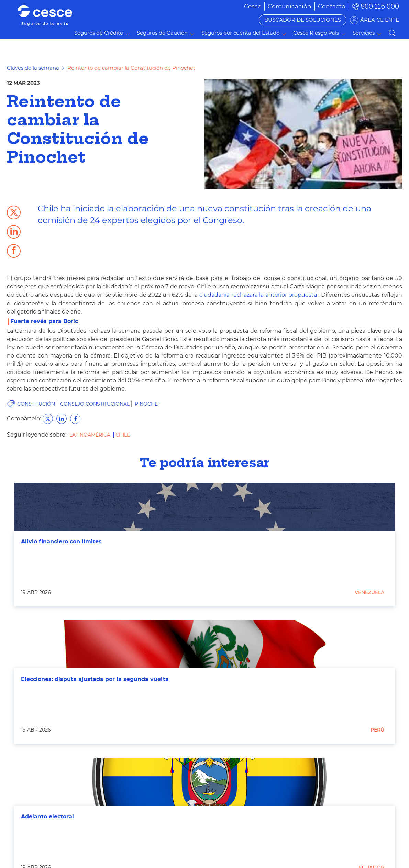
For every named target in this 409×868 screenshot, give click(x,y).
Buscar (392, 33)
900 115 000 (380, 6)
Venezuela (369, 592)
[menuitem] (290, 6)
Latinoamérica (91, 435)
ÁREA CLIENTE (380, 20)
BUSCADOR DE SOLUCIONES (303, 20)
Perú (377, 730)
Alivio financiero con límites (61, 542)
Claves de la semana (33, 68)
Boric (71, 321)
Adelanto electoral (47, 817)
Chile (123, 435)
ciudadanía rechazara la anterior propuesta (257, 295)
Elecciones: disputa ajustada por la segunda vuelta (95, 679)
